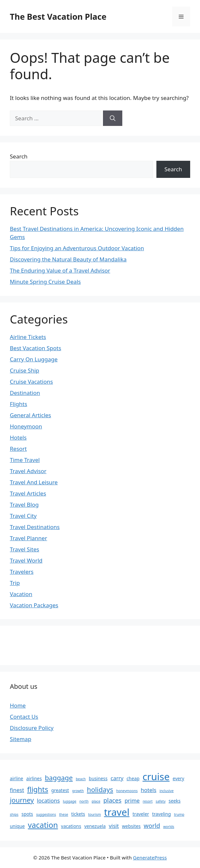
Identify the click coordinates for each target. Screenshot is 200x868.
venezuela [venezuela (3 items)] (95, 826)
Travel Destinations (35, 527)
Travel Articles (28, 493)
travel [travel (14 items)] (117, 812)
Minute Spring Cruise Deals (45, 282)
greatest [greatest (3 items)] (60, 790)
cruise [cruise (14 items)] (156, 777)
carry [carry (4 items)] (117, 778)
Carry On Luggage (34, 359)
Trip (15, 583)
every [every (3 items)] (179, 778)
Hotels (18, 437)
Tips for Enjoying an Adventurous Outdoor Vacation (77, 248)
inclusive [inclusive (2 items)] (166, 791)
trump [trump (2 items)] (179, 814)
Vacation (21, 594)
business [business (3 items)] (98, 778)
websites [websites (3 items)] (131, 826)
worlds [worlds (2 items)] (169, 827)
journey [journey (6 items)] (22, 800)
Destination (25, 393)
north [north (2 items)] (84, 801)
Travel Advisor (28, 471)
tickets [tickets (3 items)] (78, 814)
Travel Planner (29, 538)
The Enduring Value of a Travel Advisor (60, 270)
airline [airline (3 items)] (17, 778)
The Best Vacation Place (58, 16)
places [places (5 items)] (112, 800)
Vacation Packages (34, 605)
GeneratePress (150, 857)
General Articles (30, 415)
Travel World (26, 560)
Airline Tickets (28, 337)
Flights (19, 404)
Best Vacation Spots (36, 348)
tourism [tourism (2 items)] (95, 814)
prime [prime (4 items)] (132, 800)
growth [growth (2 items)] (78, 791)
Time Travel (25, 460)
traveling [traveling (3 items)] (161, 814)
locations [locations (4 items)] (49, 800)
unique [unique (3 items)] (17, 826)
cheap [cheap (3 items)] (133, 778)
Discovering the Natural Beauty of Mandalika (68, 259)
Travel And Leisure (34, 482)
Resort (18, 449)
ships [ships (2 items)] (14, 814)
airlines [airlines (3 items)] (34, 778)
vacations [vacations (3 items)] (71, 826)
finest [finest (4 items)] (17, 790)
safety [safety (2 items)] (161, 801)
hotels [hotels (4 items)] (149, 790)
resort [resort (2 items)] (148, 801)
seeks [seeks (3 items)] (174, 801)
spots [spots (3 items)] (27, 814)
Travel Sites (24, 549)
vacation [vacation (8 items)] (43, 825)
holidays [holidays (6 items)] (100, 789)
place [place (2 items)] (96, 801)
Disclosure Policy (32, 728)
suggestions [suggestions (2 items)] (46, 814)
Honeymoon (26, 426)
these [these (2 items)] (64, 814)
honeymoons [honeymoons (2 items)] (127, 791)
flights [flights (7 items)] (38, 789)
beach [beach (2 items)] (81, 779)
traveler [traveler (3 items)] (141, 814)
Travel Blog (24, 505)
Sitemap (20, 739)
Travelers (22, 572)
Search (19, 156)
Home (18, 705)
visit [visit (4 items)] (114, 826)
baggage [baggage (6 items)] (59, 778)
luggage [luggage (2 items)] (70, 801)
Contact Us (24, 717)
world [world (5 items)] (152, 825)
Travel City (23, 516)
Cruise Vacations (31, 382)
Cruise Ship (25, 370)
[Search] (113, 118)
